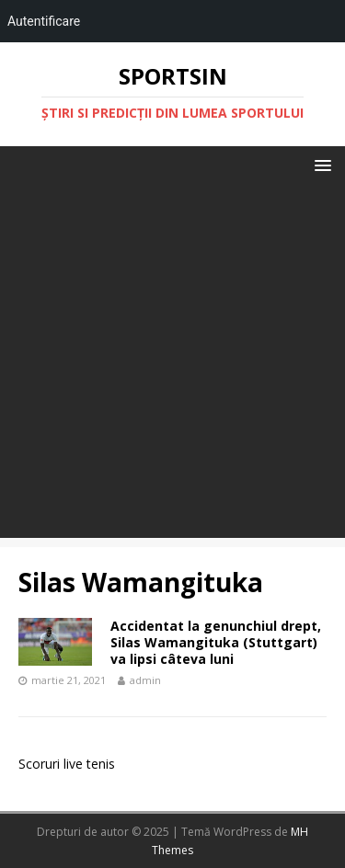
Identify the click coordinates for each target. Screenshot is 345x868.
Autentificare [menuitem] (44, 21)
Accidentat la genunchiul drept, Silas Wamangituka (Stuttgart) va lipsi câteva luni (216, 642)
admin (145, 680)
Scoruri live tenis (67, 764)
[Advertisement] (172, 365)
